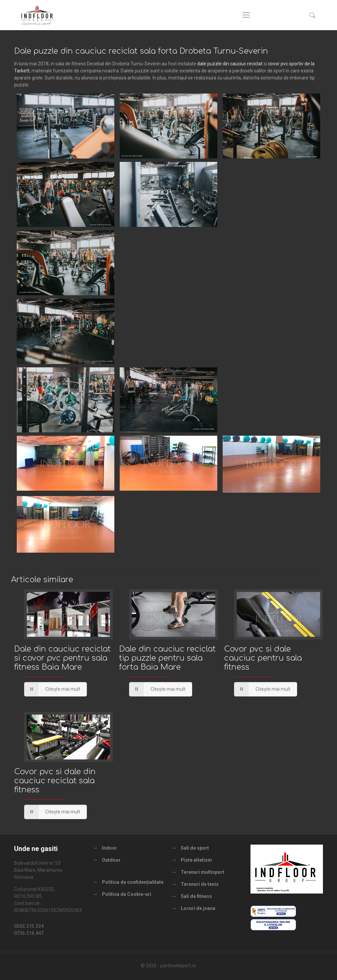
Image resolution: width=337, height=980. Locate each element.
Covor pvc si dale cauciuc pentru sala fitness (263, 658)
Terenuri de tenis (200, 884)
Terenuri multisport (203, 872)
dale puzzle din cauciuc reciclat (230, 64)
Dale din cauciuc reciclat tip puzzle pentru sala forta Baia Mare (167, 658)
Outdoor (111, 860)
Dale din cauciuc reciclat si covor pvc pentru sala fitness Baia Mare (62, 658)
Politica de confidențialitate (133, 882)
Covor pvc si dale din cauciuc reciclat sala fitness (55, 781)
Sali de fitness (196, 896)
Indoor (109, 848)
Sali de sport (195, 848)
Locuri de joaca (198, 908)
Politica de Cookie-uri (127, 894)
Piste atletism (196, 860)
